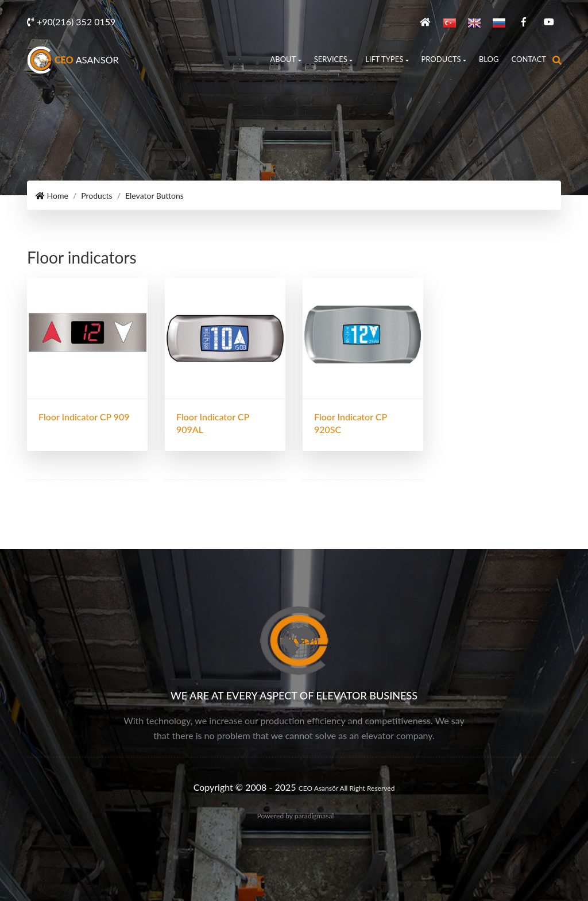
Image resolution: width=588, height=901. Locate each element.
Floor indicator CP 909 (84, 417)
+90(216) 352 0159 (71, 22)
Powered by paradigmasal (296, 816)
